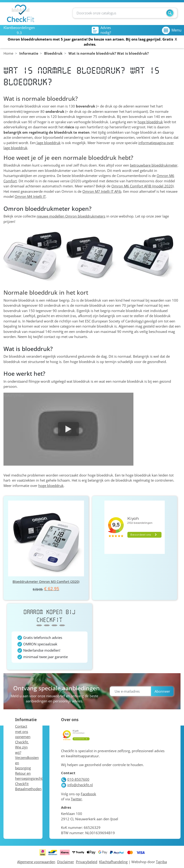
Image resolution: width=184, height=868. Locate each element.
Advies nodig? (101, 30)
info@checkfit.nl (77, 785)
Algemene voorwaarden (36, 862)
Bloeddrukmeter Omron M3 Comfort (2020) (46, 582)
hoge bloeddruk (150, 122)
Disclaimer (66, 862)
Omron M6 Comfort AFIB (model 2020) (142, 186)
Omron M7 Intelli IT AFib (102, 191)
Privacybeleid (87, 862)
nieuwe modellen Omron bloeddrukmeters (71, 216)
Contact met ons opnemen (23, 731)
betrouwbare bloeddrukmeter (154, 165)
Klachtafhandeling (113, 862)
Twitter (76, 799)
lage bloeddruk (48, 143)
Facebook (88, 794)
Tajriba (161, 862)
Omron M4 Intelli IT (30, 196)
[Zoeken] (125, 13)
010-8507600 (75, 779)
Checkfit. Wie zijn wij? (22, 747)
